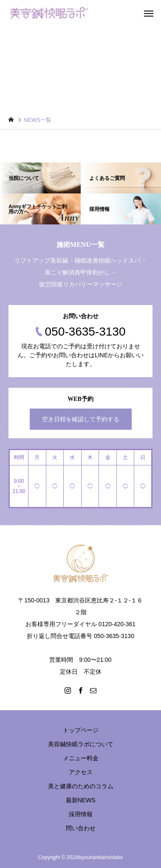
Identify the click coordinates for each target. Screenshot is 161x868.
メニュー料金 (81, 758)
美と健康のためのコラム (81, 786)
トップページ (81, 730)
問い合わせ (81, 828)
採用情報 (81, 814)
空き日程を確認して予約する (81, 419)
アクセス (81, 772)
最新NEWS (81, 800)
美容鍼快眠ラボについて (81, 744)
